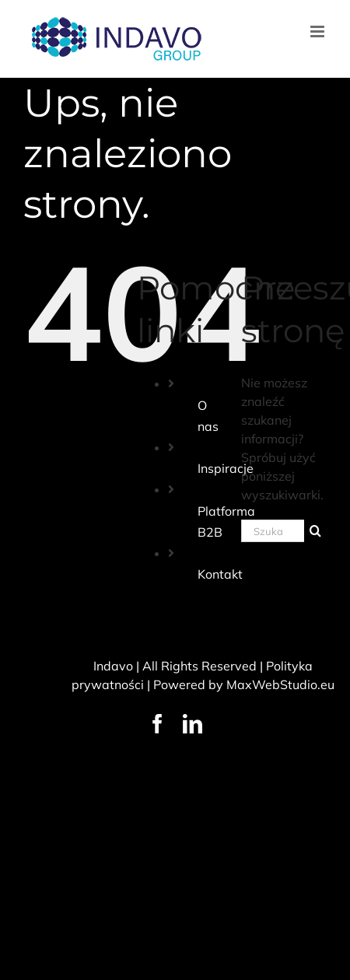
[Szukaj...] (273, 531)
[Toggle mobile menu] (318, 31)
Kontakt (220, 574)
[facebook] (157, 724)
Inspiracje (226, 468)
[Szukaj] (315, 531)
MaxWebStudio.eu (280, 684)
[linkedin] (192, 724)
